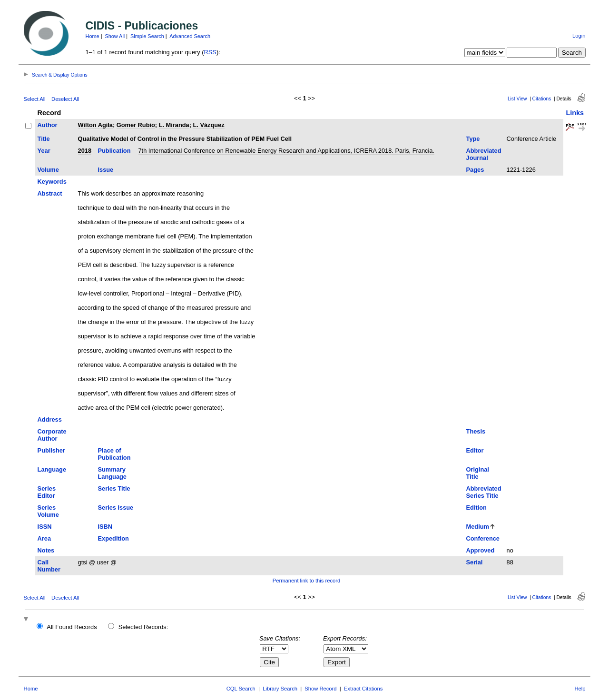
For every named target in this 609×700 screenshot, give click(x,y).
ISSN (45, 527)
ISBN (105, 527)
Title (44, 139)
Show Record (320, 689)
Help (580, 689)
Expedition (113, 538)
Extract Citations (363, 689)
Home (93, 36)
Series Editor (47, 492)
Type (473, 139)
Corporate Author (52, 435)
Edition (476, 508)
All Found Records (72, 627)
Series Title (114, 488)
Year (44, 151)
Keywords (52, 182)
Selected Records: (143, 627)
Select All (35, 99)
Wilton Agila (95, 125)
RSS (210, 52)
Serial (475, 562)
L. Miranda (174, 125)
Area (44, 538)
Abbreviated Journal (484, 154)
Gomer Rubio (136, 125)
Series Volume (48, 511)
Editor (475, 450)
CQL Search (241, 689)
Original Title (478, 473)
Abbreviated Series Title (484, 492)
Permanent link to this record (306, 581)
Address (50, 419)
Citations (542, 99)
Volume (48, 170)
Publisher (51, 450)
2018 (85, 151)
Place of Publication (114, 454)
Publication (114, 151)
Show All (115, 36)
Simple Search (147, 36)
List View (517, 99)
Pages (475, 170)
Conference (483, 538)
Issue (106, 170)
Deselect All (65, 99)
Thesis (476, 431)
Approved (481, 550)
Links (575, 113)
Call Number (49, 566)
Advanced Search (190, 36)
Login (579, 36)
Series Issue (116, 508)
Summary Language (112, 473)
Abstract (50, 193)
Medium (478, 527)
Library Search (280, 689)
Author (48, 125)
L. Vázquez (208, 125)
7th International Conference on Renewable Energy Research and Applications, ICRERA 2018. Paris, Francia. (286, 151)
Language (52, 469)
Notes (46, 550)
